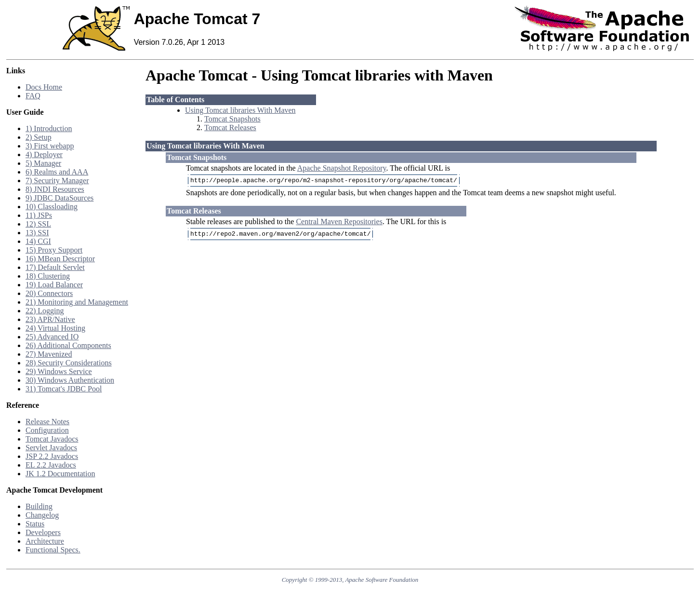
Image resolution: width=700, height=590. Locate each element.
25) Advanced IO (52, 337)
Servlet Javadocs (51, 448)
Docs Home (44, 87)
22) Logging (45, 311)
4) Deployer (44, 154)
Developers (43, 532)
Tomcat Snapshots (232, 119)
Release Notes (47, 422)
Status (35, 524)
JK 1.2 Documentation (60, 474)
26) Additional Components (68, 345)
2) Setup (39, 137)
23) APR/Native (50, 319)
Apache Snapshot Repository (342, 168)
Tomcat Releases (230, 127)
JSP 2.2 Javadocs (52, 456)
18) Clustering (48, 276)
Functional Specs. (53, 550)
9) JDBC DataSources (59, 198)
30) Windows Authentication (70, 380)
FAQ (33, 96)
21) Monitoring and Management (77, 302)
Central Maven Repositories (339, 223)
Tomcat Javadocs (52, 439)
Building (39, 506)
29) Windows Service (59, 371)
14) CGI (38, 241)
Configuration (47, 430)
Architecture (45, 541)
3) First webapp (50, 146)
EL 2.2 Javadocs (51, 465)
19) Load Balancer (54, 285)
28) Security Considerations (69, 363)
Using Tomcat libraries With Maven (240, 110)
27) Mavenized (49, 354)
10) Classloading (52, 207)
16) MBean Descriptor (60, 259)
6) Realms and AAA (57, 172)
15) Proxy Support (54, 250)
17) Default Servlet (55, 267)
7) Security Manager (57, 181)
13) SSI (37, 233)
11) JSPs (39, 215)
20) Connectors (49, 293)
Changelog (42, 515)
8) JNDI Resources (55, 189)
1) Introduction (49, 128)
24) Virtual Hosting (55, 328)
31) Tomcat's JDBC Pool (64, 389)
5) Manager (43, 163)
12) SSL (38, 224)
